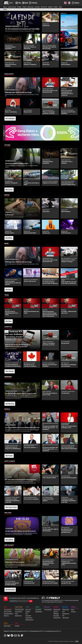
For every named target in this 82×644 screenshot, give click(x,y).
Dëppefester (39, 612)
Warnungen (7, 626)
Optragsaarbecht (9, 614)
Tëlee (60, 7)
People (19, 7)
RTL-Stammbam (66, 617)
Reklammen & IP (66, 611)
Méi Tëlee (9, 321)
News (5, 7)
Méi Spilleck (9, 540)
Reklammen (18, 616)
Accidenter (38, 610)
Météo (56, 7)
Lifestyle (37, 7)
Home (5, 9)
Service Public (8, 612)
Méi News (9, 290)
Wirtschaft (44, 7)
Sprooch (56, 612)
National (6, 616)
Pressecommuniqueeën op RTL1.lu (19, 631)
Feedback (6, 631)
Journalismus (8, 610)
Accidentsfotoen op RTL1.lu (53, 631)
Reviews (73, 612)
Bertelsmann (66, 614)
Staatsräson (29, 618)
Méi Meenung (10, 404)
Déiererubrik (57, 610)
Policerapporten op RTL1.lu (37, 631)
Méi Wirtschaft (10, 590)
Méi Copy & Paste (11, 507)
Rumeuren (56, 616)
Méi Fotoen (9, 190)
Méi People (9, 456)
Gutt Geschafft (28, 615)
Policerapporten (19, 610)
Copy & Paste (12, 7)
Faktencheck (57, 618)
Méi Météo (9, 238)
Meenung (31, 7)
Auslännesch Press (19, 613)
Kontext (17, 626)
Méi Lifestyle (10, 371)
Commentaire (48, 610)
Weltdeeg (56, 614)
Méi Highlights (10, 118)
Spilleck (50, 7)
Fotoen (24, 7)
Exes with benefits (28, 611)
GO (31, 601)
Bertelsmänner (29, 620)
